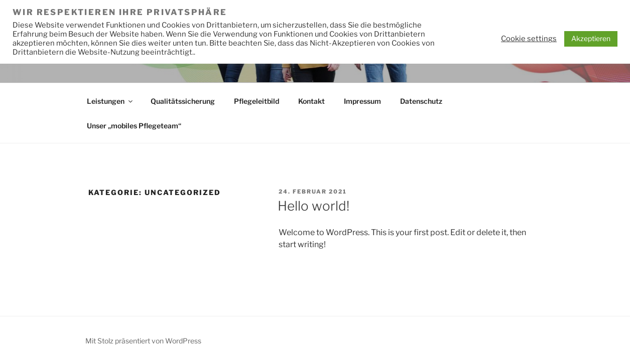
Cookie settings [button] (529, 39)
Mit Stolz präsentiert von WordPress (143, 341)
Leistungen (110, 101)
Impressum (362, 101)
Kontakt (311, 101)
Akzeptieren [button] (591, 38)
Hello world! (313, 206)
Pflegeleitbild (257, 101)
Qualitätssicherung (183, 101)
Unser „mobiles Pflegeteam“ (134, 126)
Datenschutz (421, 101)
